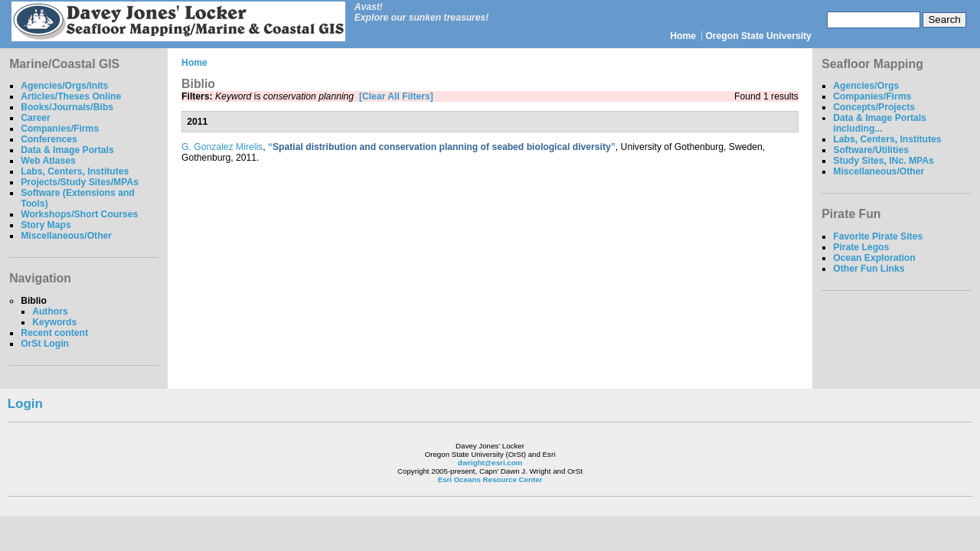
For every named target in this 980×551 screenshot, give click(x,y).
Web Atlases (48, 161)
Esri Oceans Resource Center (490, 479)
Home (683, 36)
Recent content (54, 333)
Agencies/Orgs (866, 86)
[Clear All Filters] (396, 96)
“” (442, 147)
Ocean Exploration (874, 258)
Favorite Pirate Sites (878, 236)
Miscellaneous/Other (66, 236)
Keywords (54, 322)
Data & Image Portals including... (880, 123)
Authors (50, 311)
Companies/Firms (60, 129)
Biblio (34, 301)
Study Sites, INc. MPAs (884, 161)
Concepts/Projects (874, 107)
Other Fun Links (869, 269)
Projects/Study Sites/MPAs (80, 182)
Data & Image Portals (67, 150)
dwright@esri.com (490, 463)
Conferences (49, 139)
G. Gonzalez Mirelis (222, 147)
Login (25, 404)
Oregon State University (758, 36)
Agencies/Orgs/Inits (64, 86)
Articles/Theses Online (71, 96)
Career (36, 118)
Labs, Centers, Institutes (75, 171)
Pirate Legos (861, 247)
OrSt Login (45, 344)
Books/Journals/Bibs (67, 107)
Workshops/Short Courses (79, 214)
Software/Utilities (871, 150)
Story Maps (46, 225)
